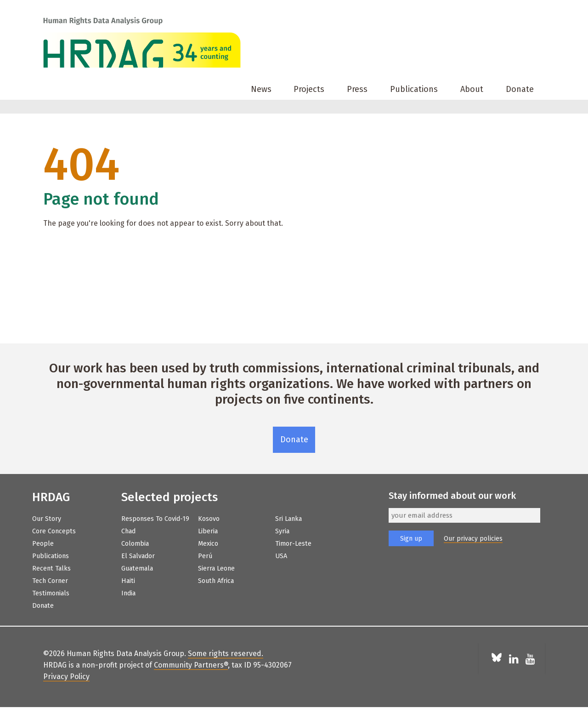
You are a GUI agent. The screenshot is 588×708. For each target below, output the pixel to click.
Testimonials (51, 593)
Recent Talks (51, 568)
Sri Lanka (288, 519)
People (43, 544)
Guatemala (137, 568)
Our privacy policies (473, 539)
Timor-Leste (293, 544)
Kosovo (209, 519)
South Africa (216, 581)
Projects (309, 89)
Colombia (135, 544)
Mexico (208, 544)
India (128, 593)
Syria (282, 531)
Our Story (47, 519)
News (261, 89)
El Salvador (138, 556)
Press (357, 89)
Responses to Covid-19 (155, 519)
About (472, 89)
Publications (414, 89)
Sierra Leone (216, 568)
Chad (128, 531)
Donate (520, 89)
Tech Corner (50, 581)
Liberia (208, 531)
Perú (205, 556)
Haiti (128, 581)
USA (281, 556)
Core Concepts (54, 531)
